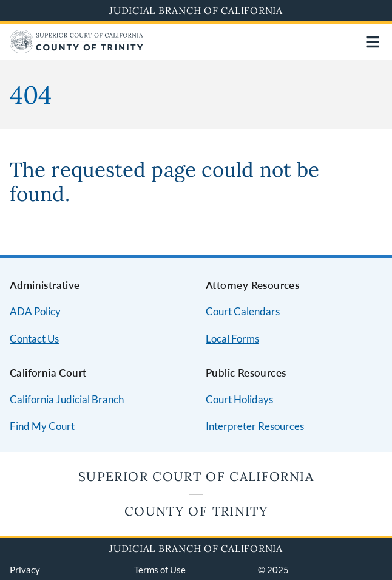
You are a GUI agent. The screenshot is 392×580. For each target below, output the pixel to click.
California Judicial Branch (67, 399)
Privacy (25, 570)
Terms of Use (160, 570)
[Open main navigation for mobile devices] (373, 42)
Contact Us (34, 339)
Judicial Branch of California (196, 10)
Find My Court (42, 426)
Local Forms (232, 339)
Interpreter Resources (255, 426)
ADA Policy (35, 311)
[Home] (76, 49)
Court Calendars (243, 311)
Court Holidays (239, 399)
